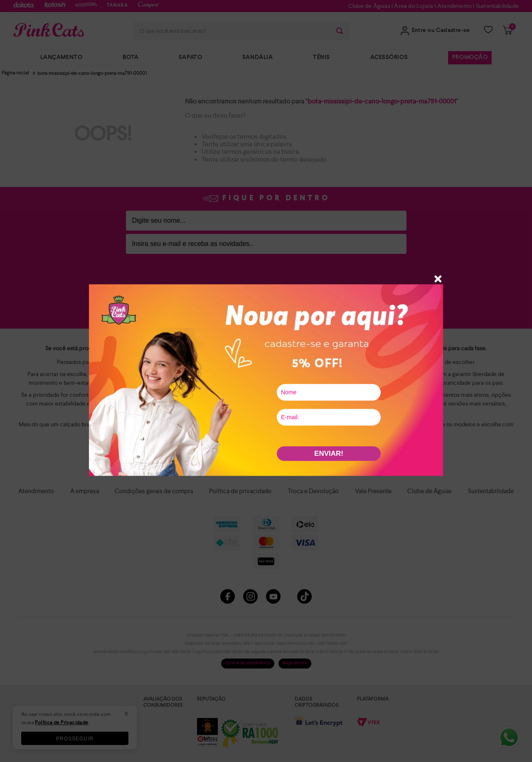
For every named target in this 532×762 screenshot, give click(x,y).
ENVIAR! (329, 454)
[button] (438, 280)
